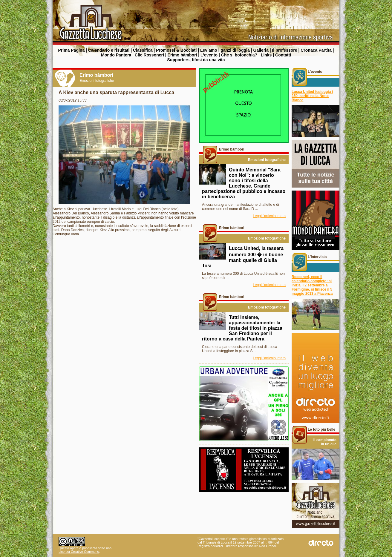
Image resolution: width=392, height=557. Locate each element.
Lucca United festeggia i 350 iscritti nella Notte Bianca (312, 96)
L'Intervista (317, 257)
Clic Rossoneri (149, 55)
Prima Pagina (71, 50)
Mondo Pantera (116, 55)
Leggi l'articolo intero (269, 216)
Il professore (284, 50)
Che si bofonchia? (239, 55)
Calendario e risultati (109, 50)
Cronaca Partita (316, 50)
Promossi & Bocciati (176, 50)
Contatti (283, 55)
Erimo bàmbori (182, 55)
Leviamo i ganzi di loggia (225, 50)
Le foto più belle (321, 429)
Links (266, 55)
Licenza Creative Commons (79, 552)
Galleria (261, 50)
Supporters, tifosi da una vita (196, 60)
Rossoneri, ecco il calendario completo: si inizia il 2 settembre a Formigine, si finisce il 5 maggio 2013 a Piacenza (312, 285)
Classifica (143, 50)
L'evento (209, 55)
